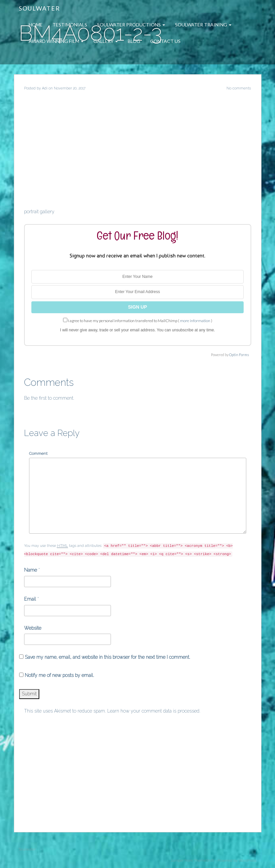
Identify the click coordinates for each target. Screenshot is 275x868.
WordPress (248, 861)
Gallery (106, 41)
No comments (239, 88)
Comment (38, 453)
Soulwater (39, 8)
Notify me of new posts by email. (59, 675)
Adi (45, 88)
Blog (134, 41)
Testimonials (70, 25)
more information (195, 321)
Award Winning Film (56, 41)
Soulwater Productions (131, 25)
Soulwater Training (203, 25)
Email (30, 599)
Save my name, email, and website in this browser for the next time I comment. (107, 657)
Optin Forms (239, 355)
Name (31, 570)
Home (36, 25)
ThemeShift (204, 861)
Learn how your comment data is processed (153, 711)
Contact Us (165, 41)
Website (33, 628)
